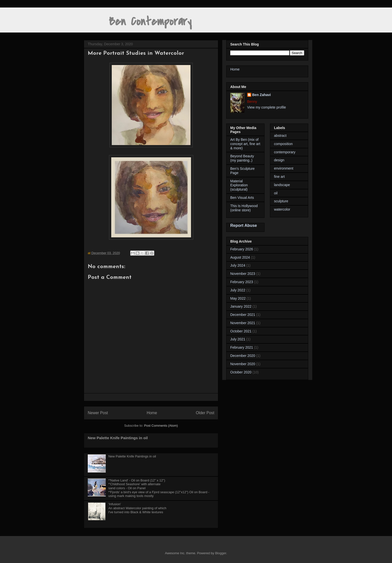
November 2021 (243, 323)
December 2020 (243, 356)
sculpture (281, 201)
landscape (282, 185)
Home (152, 413)
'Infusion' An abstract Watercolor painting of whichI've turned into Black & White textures (137, 508)
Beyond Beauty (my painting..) (242, 158)
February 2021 (242, 347)
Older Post (205, 413)
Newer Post (98, 413)
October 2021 (241, 331)
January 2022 (241, 306)
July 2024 (238, 265)
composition (283, 144)
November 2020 (243, 364)
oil (276, 193)
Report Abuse (244, 225)
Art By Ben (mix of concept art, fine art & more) (245, 144)
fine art (279, 177)
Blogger (220, 553)
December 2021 (243, 315)
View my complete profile (267, 107)
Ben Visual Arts (242, 198)
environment (284, 168)
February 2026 (242, 249)
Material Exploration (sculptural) (239, 185)
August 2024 (240, 257)
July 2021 (238, 339)
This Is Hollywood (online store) (244, 208)
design (279, 160)
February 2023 (242, 282)
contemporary (285, 152)
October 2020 (241, 372)
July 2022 (238, 290)
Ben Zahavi (262, 95)
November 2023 (243, 274)
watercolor (282, 209)
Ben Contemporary (138, 22)
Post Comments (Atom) (161, 426)
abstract (280, 136)
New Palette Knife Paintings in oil (118, 438)
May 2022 (238, 298)
